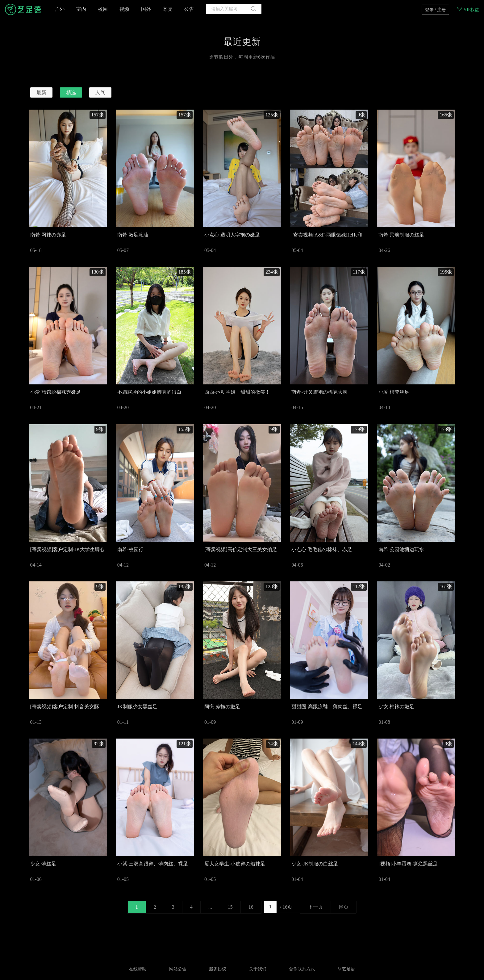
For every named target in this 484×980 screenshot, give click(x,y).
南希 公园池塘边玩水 (401, 549)
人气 (100, 92)
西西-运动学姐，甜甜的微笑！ (237, 392)
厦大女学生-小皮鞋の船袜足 (235, 864)
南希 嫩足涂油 (133, 235)
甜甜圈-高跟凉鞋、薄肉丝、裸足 (327, 707)
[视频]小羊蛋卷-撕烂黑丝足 (408, 864)
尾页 (344, 907)
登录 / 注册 (435, 10)
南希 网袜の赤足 (48, 235)
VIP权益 (468, 10)
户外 (60, 9)
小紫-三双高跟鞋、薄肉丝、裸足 (153, 864)
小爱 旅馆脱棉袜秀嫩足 (56, 392)
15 (230, 907)
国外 (146, 9)
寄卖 (168, 9)
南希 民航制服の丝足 (401, 235)
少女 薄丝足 (43, 864)
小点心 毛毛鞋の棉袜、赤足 (322, 549)
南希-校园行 (130, 549)
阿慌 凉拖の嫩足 (222, 707)
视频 (124, 9)
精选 (71, 92)
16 (251, 907)
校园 (103, 9)
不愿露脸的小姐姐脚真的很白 (149, 392)
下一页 (315, 907)
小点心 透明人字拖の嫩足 (232, 235)
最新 (41, 92)
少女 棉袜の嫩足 (396, 707)
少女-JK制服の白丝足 (315, 864)
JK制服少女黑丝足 (137, 707)
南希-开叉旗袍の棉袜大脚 (319, 392)
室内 (81, 9)
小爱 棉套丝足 (394, 392)
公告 (189, 9)
